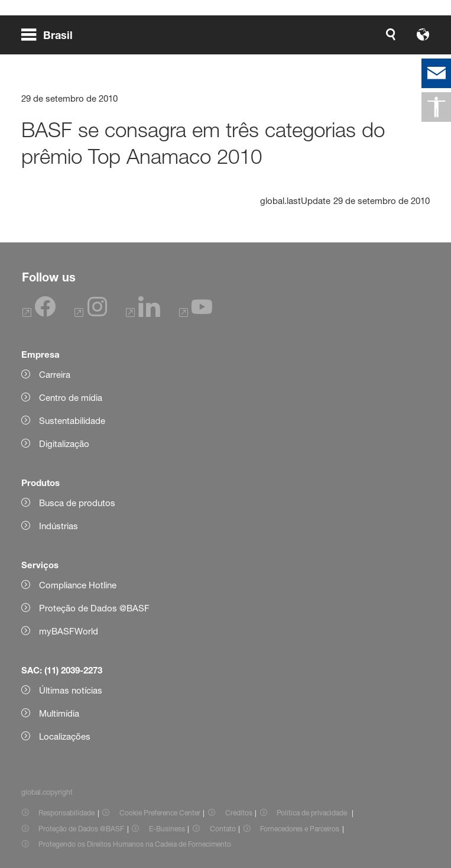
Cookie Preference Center (160, 813)
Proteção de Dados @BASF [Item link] (81, 829)
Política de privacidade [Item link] (313, 813)
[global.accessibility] (436, 107)
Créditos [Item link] (239, 813)
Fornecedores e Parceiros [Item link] (300, 829)
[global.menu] (52, 34)
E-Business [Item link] (167, 829)
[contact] (436, 73)
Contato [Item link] (223, 829)
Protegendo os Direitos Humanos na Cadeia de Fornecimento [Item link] (135, 844)
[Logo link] (392, 34)
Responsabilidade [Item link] (66, 813)
